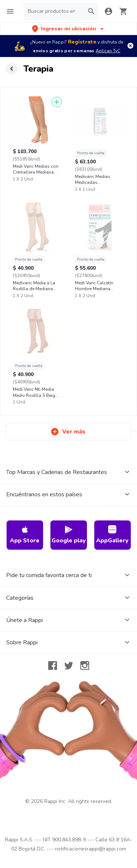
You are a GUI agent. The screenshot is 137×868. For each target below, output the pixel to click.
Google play (69, 535)
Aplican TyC (108, 51)
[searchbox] (54, 11)
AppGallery (112, 535)
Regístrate (82, 42)
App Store (25, 535)
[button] (68, 29)
